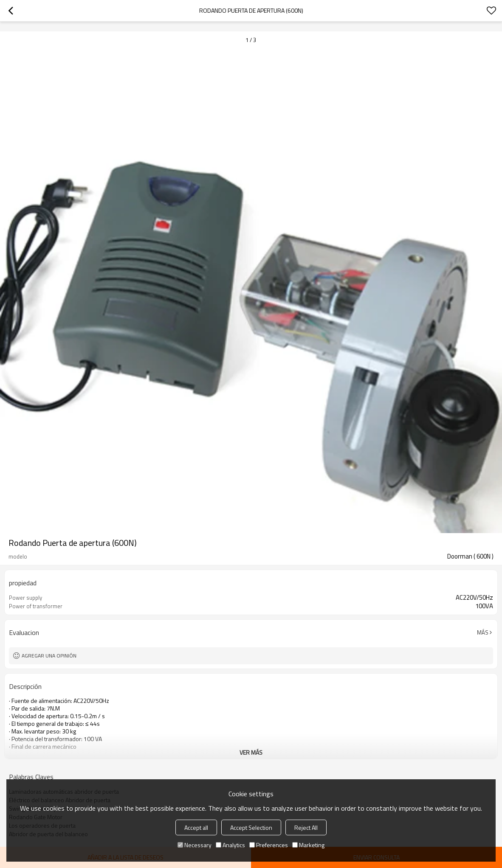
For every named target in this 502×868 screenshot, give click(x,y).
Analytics (230, 845)
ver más (251, 752)
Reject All (306, 827)
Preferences (269, 845)
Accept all (196, 827)
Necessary (195, 845)
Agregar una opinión (49, 656)
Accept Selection (251, 827)
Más (483, 632)
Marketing (308, 845)
